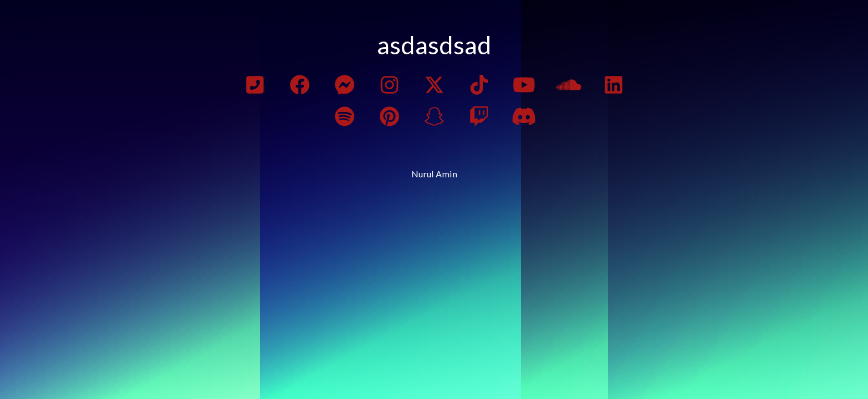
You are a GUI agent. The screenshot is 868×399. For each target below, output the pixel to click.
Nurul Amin (434, 174)
